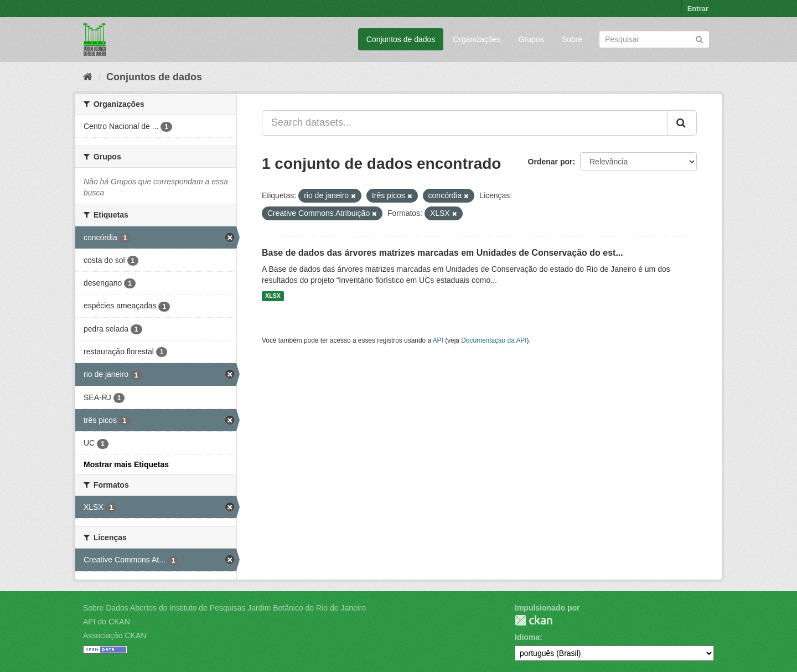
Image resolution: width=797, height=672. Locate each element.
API (438, 340)
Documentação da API (494, 340)
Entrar (698, 9)
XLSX (273, 296)
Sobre (572, 39)
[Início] (88, 77)
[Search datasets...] (465, 123)
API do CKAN (107, 622)
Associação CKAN (115, 635)
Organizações (477, 39)
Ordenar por (550, 162)
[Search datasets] (654, 39)
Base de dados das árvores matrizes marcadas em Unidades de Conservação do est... (443, 253)
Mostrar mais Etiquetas (126, 464)
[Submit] (699, 38)
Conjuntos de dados (401, 39)
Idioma (527, 637)
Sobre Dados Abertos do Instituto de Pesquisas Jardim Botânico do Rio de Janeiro (224, 608)
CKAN (534, 620)
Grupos (531, 39)
